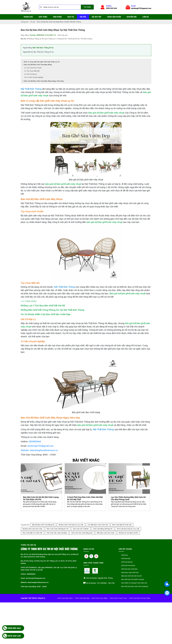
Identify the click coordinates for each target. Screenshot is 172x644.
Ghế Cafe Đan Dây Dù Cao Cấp (128, 529)
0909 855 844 (14, 628)
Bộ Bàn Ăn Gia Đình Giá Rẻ (128, 533)
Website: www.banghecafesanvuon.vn (39, 450)
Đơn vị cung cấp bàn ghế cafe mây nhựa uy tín (42, 62)
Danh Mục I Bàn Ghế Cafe (130, 573)
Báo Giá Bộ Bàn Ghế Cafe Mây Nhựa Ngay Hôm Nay (44, 81)
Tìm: (41, 7)
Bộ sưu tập (97, 17)
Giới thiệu (43, 17)
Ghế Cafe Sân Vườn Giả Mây (57, 533)
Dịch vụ (71, 17)
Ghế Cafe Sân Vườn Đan (129, 569)
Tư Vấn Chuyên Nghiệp (35, 77)
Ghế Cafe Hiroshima (128, 566)
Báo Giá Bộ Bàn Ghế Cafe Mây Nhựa (38, 65)
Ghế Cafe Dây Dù (127, 562)
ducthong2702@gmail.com (40, 446)
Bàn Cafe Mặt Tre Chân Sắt (32, 533)
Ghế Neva (125, 555)
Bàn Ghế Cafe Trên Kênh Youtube (133, 579)
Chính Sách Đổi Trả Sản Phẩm (140, 598)
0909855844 (35, 442)
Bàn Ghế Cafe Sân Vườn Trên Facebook (135, 586)
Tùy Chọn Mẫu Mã (33, 71)
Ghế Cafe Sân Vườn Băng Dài (82, 533)
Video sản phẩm (114, 17)
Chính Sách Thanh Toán (118, 598)
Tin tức (83, 17)
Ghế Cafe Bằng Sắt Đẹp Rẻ (103, 529)
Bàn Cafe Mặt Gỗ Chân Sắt (122, 525)
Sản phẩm (57, 17)
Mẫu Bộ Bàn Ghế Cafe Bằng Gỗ (43, 525)
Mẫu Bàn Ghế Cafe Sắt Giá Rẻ (131, 576)
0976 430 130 (14, 636)
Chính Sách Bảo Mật (82, 598)
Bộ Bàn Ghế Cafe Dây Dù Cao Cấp (71, 525)
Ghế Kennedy (126, 559)
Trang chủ (28, 17)
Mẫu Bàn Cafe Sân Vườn (106, 533)
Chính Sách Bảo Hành (65, 598)
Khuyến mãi (132, 17)
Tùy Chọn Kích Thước (34, 68)
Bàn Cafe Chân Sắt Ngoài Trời (58, 529)
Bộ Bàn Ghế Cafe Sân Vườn (33, 529)
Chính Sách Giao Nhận (99, 598)
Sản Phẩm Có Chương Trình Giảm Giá (134, 583)
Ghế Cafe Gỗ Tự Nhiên (81, 529)
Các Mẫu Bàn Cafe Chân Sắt (98, 525)
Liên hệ (146, 17)
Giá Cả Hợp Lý (32, 74)
